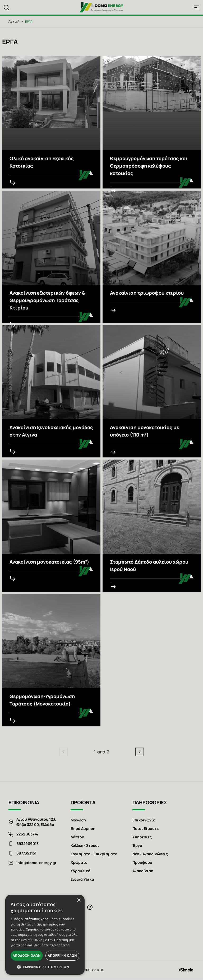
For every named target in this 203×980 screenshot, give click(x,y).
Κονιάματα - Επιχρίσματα (94, 854)
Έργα (137, 845)
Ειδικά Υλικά (82, 879)
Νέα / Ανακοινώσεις (150, 854)
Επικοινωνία (144, 820)
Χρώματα (79, 862)
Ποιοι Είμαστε (146, 828)
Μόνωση (78, 820)
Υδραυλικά (80, 871)
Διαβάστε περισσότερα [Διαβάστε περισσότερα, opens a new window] (52, 945)
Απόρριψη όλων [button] (62, 956)
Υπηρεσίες (142, 837)
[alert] (45, 935)
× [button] (79, 900)
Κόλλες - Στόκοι (85, 845)
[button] (45, 967)
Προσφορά (142, 862)
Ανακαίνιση (143, 871)
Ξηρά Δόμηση (83, 828)
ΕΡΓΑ (29, 22)
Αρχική (14, 22)
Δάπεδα (77, 837)
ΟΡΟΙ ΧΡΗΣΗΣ (94, 970)
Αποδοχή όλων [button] (27, 956)
